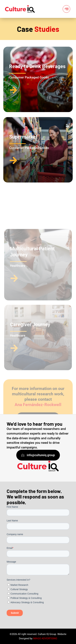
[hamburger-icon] (66, 9)
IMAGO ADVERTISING (45, 638)
